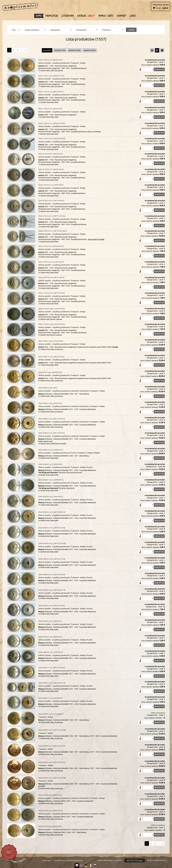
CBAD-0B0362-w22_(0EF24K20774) (52, 590)
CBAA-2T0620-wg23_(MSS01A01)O (52, 324)
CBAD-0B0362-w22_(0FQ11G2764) (51, 606)
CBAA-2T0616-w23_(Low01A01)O (51, 262)
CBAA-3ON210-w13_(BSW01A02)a (51, 357)
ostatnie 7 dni (60, 50)
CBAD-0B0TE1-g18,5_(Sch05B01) (51, 714)
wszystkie (47, 50)
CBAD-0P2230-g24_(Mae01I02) (50, 826)
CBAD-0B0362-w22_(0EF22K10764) (52, 528)
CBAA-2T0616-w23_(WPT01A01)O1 (52, 293)
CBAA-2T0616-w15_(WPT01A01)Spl (52, 216)
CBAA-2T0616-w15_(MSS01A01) (51, 154)
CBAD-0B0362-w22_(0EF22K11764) (52, 559)
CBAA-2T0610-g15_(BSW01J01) (50, 60)
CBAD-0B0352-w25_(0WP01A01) (51, 450)
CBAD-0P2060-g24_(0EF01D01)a (51, 811)
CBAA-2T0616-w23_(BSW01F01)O (51, 246)
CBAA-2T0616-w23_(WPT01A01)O (51, 277)
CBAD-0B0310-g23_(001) (48, 388)
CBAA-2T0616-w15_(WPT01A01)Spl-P (53, 231)
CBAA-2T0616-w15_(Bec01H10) (50, 109)
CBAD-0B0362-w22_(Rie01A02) (50, 637)
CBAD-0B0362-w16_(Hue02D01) (50, 497)
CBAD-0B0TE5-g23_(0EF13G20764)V (52, 778)
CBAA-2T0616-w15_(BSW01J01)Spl (52, 123)
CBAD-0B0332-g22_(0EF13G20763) (52, 419)
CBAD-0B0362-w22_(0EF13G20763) (52, 512)
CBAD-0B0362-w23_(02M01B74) (51, 652)
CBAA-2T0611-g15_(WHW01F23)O (51, 76)
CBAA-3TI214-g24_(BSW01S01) (50, 372)
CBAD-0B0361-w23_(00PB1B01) (50, 464)
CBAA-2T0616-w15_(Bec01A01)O (51, 92)
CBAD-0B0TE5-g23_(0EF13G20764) (52, 762)
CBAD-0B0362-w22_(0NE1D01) (50, 621)
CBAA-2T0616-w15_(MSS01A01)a (51, 169)
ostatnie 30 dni (90, 50)
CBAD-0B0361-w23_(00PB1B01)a (51, 480)
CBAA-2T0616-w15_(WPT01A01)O (51, 201)
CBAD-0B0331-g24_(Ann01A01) (50, 403)
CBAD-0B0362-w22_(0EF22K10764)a (52, 543)
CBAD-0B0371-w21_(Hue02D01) (50, 698)
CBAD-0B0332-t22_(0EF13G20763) (51, 433)
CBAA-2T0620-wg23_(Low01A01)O (52, 309)
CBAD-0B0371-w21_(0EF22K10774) (52, 683)
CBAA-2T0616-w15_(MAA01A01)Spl (52, 139)
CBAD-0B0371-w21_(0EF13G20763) (52, 668)
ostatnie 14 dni (74, 50)
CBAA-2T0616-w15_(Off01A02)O (51, 185)
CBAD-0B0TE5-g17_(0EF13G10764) (52, 746)
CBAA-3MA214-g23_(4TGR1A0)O (51, 341)
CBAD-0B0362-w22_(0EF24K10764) (52, 575)
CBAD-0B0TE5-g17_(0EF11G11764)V (52, 730)
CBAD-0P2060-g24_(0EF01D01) (50, 795)
